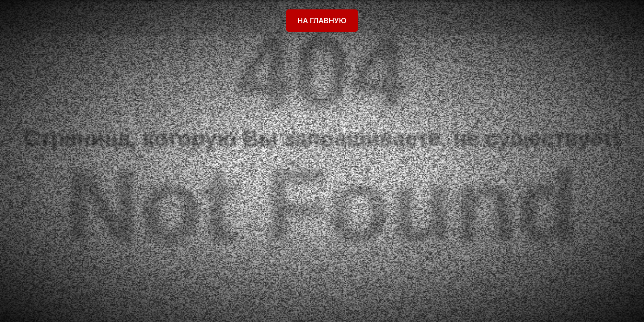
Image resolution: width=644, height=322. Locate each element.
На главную (322, 21)
